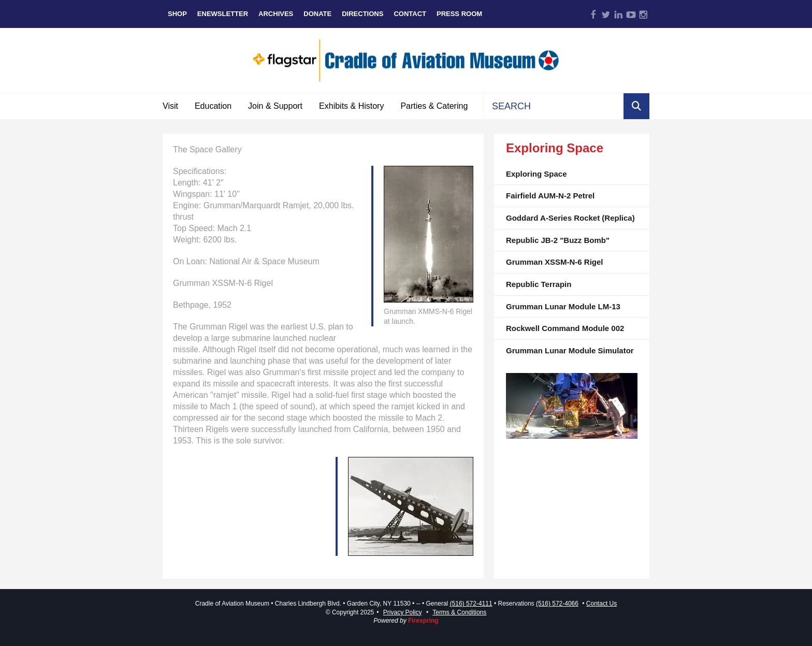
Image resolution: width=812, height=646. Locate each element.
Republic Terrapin (539, 284)
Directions (363, 14)
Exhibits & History (351, 106)
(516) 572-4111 (471, 604)
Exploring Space (536, 174)
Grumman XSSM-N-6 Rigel (555, 262)
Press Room (459, 14)
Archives (276, 14)
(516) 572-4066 (557, 604)
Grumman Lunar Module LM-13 (563, 306)
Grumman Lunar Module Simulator (570, 350)
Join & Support (275, 106)
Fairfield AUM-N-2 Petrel (550, 196)
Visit (170, 106)
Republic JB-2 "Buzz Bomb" (558, 240)
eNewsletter (223, 14)
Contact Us (601, 604)
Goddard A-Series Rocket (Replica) (570, 218)
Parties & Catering (434, 106)
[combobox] (554, 106)
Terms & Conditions (459, 612)
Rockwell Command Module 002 (565, 328)
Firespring (423, 621)
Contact (410, 14)
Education (213, 106)
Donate (317, 14)
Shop (177, 14)
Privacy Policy (403, 612)
